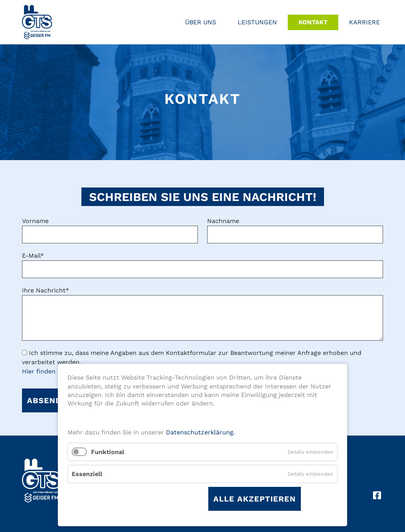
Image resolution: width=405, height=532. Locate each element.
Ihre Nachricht (46, 290)
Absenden (50, 400)
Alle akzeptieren (255, 499)
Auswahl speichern (155, 499)
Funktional (108, 452)
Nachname (223, 221)
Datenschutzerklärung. (200, 432)
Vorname (35, 221)
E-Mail (33, 256)
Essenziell (87, 474)
